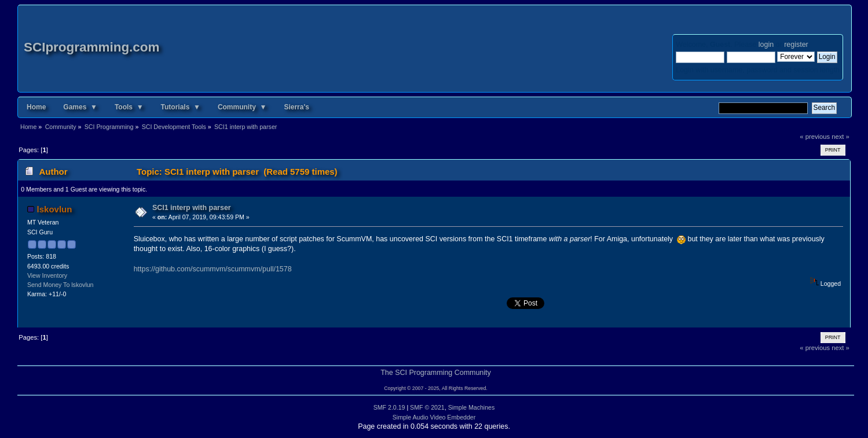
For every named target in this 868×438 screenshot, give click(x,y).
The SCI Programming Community (436, 373)
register (796, 45)
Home (36, 107)
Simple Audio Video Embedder (434, 417)
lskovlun (55, 209)
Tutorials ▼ (181, 107)
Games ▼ (80, 107)
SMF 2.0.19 (389, 407)
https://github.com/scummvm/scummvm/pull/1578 (213, 269)
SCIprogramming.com (92, 47)
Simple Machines (472, 407)
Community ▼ (242, 107)
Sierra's (296, 107)
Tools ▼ (129, 107)
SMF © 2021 (427, 407)
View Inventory (47, 275)
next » (840, 137)
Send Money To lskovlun (61, 285)
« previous (815, 137)
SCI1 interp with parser (192, 208)
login (766, 45)
